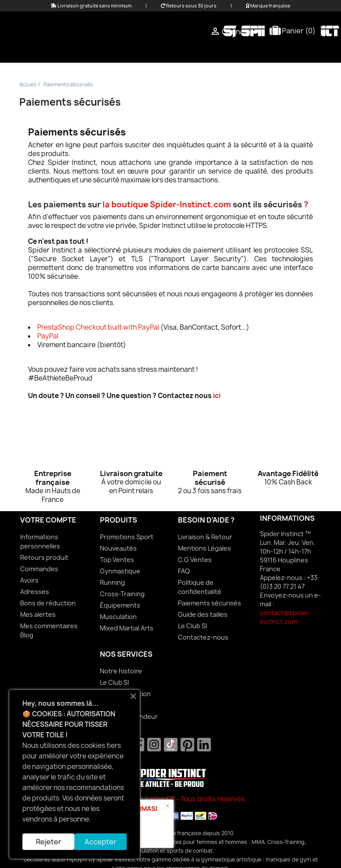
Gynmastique (120, 571)
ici (217, 396)
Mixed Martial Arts (193, 52)
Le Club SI (192, 626)
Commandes (39, 569)
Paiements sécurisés (210, 603)
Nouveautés (118, 548)
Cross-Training (122, 594)
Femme (92, 52)
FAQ (184, 571)
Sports (316, 52)
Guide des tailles (203, 614)
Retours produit (44, 557)
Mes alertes (38, 614)
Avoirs (29, 580)
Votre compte (48, 520)
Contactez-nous (203, 637)
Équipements (265, 52)
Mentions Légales (204, 548)
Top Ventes (117, 560)
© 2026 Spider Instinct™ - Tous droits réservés (171, 799)
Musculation (118, 617)
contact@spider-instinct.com (286, 617)
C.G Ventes (195, 560)
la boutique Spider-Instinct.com (167, 205)
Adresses (35, 592)
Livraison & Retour (205, 537)
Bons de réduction (48, 603)
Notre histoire (121, 671)
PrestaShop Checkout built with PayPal (98, 327)
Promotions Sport (127, 537)
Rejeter (49, 842)
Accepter (101, 842)
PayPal (48, 336)
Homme (132, 52)
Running (112, 582)
